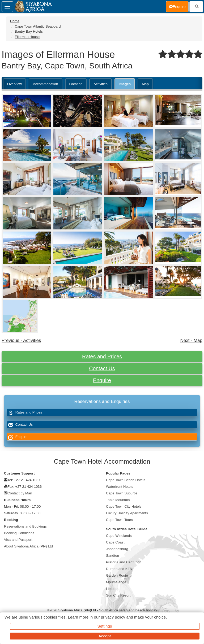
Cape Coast (115, 542)
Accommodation (46, 84)
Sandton (112, 556)
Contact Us (102, 368)
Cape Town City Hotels (124, 506)
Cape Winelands (119, 536)
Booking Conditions (19, 533)
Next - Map (191, 340)
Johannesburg (117, 549)
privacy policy (113, 617)
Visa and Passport (18, 540)
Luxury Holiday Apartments (127, 513)
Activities (100, 84)
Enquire (102, 380)
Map (145, 84)
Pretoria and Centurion (124, 562)
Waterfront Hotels (120, 487)
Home (15, 21)
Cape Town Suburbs (122, 493)
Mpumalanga (116, 582)
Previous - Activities (21, 340)
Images (125, 84)
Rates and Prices (102, 356)
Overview (14, 84)
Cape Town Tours (119, 520)
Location (76, 84)
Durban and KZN (119, 569)
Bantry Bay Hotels (29, 31)
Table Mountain (118, 500)
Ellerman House (27, 37)
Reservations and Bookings (25, 526)
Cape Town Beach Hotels (126, 480)
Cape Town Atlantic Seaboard (38, 26)
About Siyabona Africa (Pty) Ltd (28, 546)
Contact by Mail (20, 493)
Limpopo (113, 589)
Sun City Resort (118, 595)
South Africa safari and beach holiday (128, 610)
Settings (105, 626)
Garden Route (117, 575)
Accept (105, 636)
